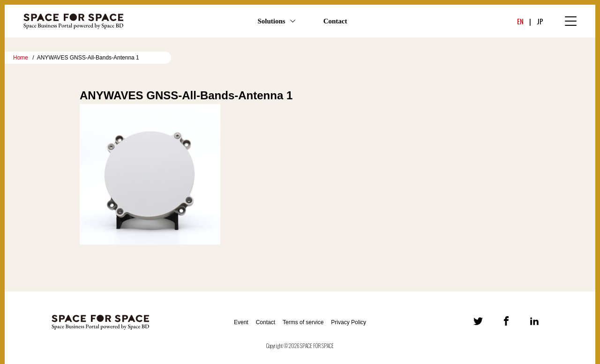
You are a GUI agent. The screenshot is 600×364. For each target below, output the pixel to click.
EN (520, 21)
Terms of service (303, 322)
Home (21, 58)
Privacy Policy (349, 322)
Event (241, 322)
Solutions (271, 21)
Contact (335, 21)
